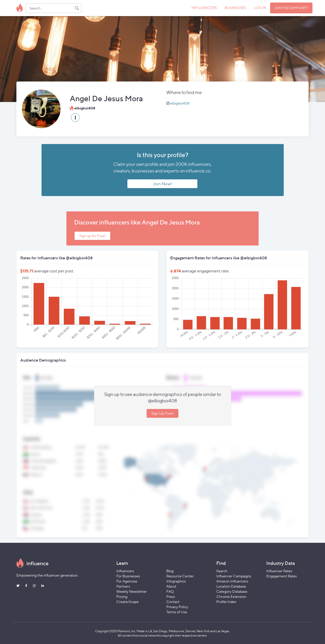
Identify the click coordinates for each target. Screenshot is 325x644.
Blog (170, 571)
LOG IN (260, 8)
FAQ (170, 591)
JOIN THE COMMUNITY (291, 8)
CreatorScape (128, 602)
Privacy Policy (177, 607)
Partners (123, 586)
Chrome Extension (231, 596)
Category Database (232, 591)
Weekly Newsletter (132, 591)
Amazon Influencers (232, 581)
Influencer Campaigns (234, 576)
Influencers (125, 571)
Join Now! (162, 184)
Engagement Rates (282, 576)
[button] (75, 118)
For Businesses (128, 576)
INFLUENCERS (204, 8)
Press (171, 596)
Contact (173, 602)
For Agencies (127, 581)
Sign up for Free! (92, 236)
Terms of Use (177, 612)
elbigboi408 (180, 103)
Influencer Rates (279, 571)
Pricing (122, 596)
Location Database (231, 586)
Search (222, 571)
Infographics (176, 581)
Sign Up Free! (162, 413)
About (171, 586)
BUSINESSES (235, 8)
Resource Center (180, 576)
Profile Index (226, 602)
